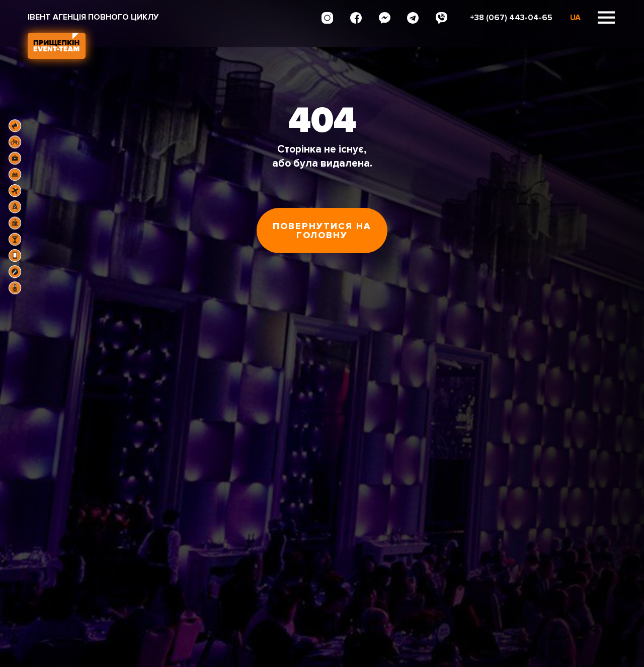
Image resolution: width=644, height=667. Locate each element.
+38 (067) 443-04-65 (511, 18)
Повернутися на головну (322, 231)
